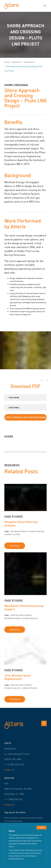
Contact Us (10, 770)
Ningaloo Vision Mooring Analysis (21, 523)
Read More (15, 546)
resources (17, 62)
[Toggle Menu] (45, 6)
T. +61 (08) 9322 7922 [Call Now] (14, 764)
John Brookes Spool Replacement (18, 677)
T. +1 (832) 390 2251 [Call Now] (14, 799)
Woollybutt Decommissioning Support (24, 607)
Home (7, 62)
